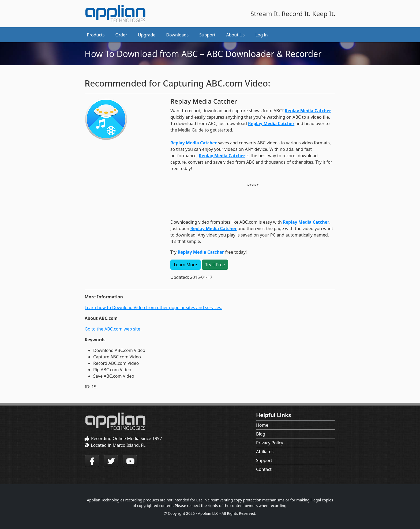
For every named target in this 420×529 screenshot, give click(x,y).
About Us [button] (236, 35)
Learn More (185, 265)
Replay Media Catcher (308, 111)
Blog (261, 434)
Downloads (177, 35)
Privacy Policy (270, 443)
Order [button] (121, 35)
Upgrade (147, 35)
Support (264, 460)
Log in (261, 35)
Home (262, 425)
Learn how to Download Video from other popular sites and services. (153, 307)
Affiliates (265, 452)
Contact (264, 469)
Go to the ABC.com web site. (113, 329)
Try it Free (215, 265)
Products (96, 35)
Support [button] (207, 35)
